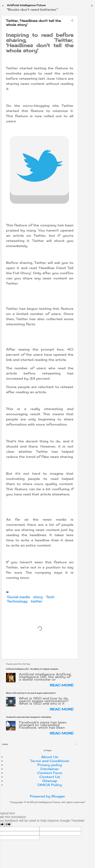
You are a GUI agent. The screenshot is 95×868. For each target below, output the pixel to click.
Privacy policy (50, 765)
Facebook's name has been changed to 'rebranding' (29, 717)
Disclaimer (50, 769)
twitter (37, 601)
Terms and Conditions (50, 761)
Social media (18, 597)
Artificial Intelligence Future (26, 5)
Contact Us (50, 777)
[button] (72, 21)
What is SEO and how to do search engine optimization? (31, 693)
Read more (62, 685)
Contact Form (50, 773)
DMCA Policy (50, 785)
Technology (17, 601)
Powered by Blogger (47, 796)
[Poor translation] (8, 825)
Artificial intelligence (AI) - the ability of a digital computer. (32, 669)
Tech (50, 597)
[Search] (92, 6)
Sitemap (50, 781)
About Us (50, 757)
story (38, 597)
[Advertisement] (87, 48)
